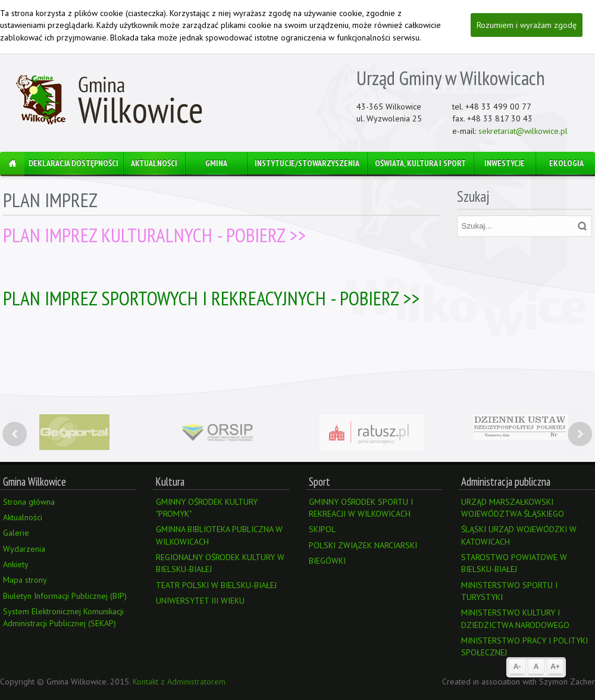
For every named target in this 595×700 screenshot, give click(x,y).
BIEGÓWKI (327, 561)
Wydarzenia (24, 549)
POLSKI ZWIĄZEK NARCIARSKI (363, 545)
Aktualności (23, 517)
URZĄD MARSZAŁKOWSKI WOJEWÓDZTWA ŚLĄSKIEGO (513, 508)
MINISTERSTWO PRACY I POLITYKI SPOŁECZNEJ (524, 646)
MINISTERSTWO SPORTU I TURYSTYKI (509, 591)
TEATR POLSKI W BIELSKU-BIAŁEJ (216, 585)
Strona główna (29, 502)
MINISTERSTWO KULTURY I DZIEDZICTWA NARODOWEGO (515, 618)
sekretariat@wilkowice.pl (523, 131)
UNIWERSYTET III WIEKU (200, 601)
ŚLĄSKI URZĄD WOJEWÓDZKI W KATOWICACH (519, 535)
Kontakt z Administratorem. (180, 682)
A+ (555, 667)
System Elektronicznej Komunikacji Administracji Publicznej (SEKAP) (63, 617)
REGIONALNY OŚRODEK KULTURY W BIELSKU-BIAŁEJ (220, 563)
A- (517, 667)
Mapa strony (25, 580)
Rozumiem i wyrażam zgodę (527, 25)
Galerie (16, 533)
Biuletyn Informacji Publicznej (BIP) (65, 596)
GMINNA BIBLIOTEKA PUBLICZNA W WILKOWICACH (219, 535)
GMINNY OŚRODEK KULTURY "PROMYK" (207, 508)
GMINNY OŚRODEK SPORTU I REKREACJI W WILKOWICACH (361, 508)
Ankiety (16, 564)
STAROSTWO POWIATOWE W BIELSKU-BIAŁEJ (514, 563)
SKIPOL (322, 529)
